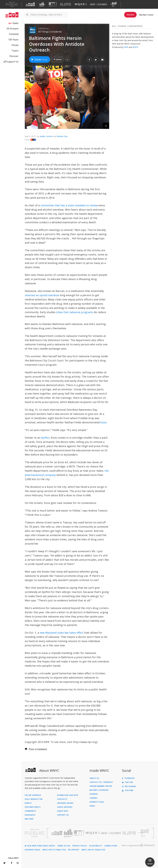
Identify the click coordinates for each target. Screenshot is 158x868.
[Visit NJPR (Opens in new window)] (66, 4)
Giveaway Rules (33, 850)
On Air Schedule (33, 795)
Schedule (14, 34)
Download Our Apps (68, 795)
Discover (14, 56)
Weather (29, 819)
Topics (15, 51)
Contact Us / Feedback (101, 782)
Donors (94, 794)
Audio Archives (65, 807)
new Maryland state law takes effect (62, 633)
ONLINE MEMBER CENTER (101, 786)
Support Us (11, 62)
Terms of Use (64, 846)
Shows (15, 45)
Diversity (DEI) (97, 802)
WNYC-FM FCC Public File (54, 850)
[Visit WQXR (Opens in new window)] (80, 4)
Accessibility (96, 846)
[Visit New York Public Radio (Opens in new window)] (35, 833)
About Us (94, 778)
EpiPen (45, 438)
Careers (94, 798)
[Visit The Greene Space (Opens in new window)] (113, 4)
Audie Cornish (46, 136)
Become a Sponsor (99, 790)
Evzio (103, 422)
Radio (16, 23)
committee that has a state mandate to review (69, 205)
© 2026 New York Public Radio (40, 846)
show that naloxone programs (75, 312)
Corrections (111, 846)
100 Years (13, 40)
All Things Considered (50, 32)
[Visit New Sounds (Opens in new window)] (98, 4)
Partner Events (33, 807)
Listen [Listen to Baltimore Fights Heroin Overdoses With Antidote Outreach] (39, 59)
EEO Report (74, 850)
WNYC (136, 47)
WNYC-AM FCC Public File (93, 850)
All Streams (13, 29)
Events (28, 803)
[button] (68, 59)
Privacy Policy (80, 846)
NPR (126, 47)
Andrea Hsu (62, 136)
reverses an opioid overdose (42, 295)
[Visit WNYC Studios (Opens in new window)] (53, 4)
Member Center (146, 15)
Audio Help (63, 811)
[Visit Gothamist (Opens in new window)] (42, 4)
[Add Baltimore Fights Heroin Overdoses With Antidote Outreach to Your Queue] (58, 59)
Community (31, 811)
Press (92, 806)
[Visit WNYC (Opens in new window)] (30, 4)
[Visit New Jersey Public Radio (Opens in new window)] (130, 833)
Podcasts (62, 799)
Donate (130, 15)
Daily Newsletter (34, 799)
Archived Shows (65, 803)
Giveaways (30, 815)
